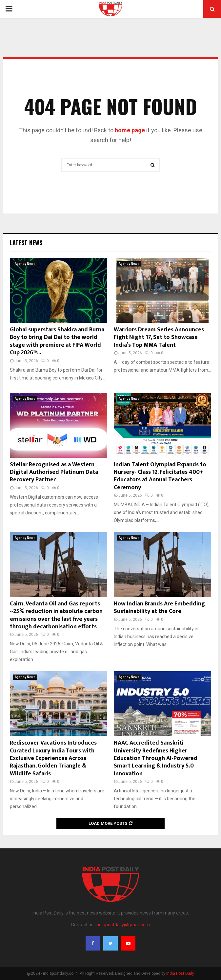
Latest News (26, 243)
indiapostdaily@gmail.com (123, 925)
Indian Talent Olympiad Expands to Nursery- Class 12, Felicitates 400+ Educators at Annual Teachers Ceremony (160, 476)
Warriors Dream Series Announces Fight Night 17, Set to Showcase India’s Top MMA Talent (159, 337)
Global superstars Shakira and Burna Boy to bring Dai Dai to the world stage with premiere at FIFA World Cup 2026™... (57, 341)
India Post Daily (180, 973)
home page (130, 130)
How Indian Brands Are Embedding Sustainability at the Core (159, 608)
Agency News (25, 264)
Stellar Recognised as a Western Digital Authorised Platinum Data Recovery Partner (54, 472)
